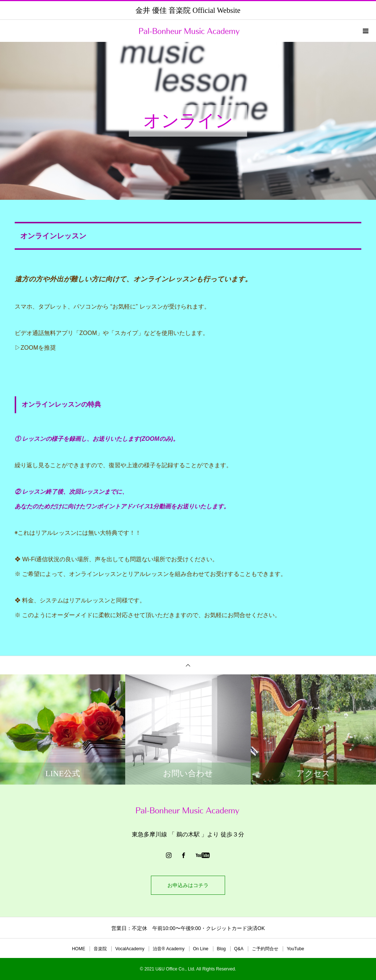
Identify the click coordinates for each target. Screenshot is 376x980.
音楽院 (100, 949)
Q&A (239, 949)
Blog (221, 949)
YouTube (295, 949)
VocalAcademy (130, 949)
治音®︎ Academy (169, 949)
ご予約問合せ (265, 949)
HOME (79, 949)
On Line (201, 949)
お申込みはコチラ (188, 885)
